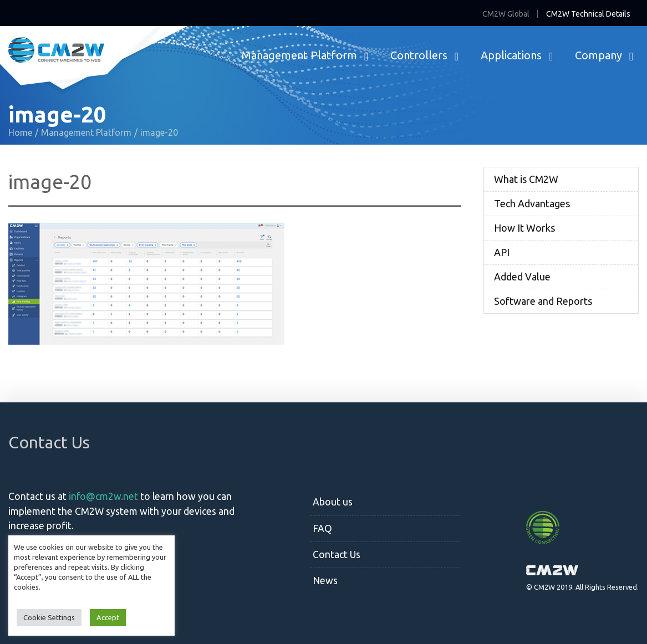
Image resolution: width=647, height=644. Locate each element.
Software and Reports (543, 301)
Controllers (419, 55)
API (502, 252)
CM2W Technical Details (588, 14)
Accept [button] (108, 617)
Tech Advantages (532, 203)
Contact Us (337, 554)
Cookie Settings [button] (49, 617)
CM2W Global (506, 14)
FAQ (322, 528)
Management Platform (299, 55)
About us (333, 502)
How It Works (524, 228)
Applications (511, 55)
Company (598, 55)
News (325, 581)
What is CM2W (526, 179)
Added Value (522, 277)
